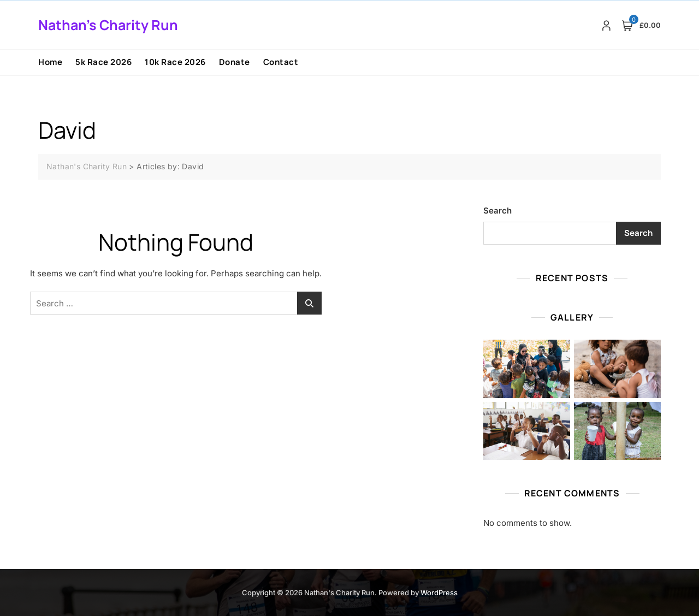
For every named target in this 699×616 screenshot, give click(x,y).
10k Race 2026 (175, 62)
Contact (281, 62)
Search (497, 211)
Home (50, 62)
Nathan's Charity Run (108, 25)
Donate (235, 62)
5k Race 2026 (103, 62)
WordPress (439, 593)
